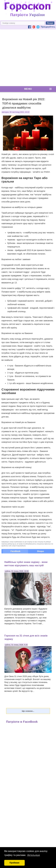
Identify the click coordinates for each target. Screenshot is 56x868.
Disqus (41, 551)
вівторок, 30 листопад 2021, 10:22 (16, 112)
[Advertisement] (27, 58)
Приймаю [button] (14, 863)
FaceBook (15, 551)
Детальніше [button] (34, 855)
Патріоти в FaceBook (22, 722)
